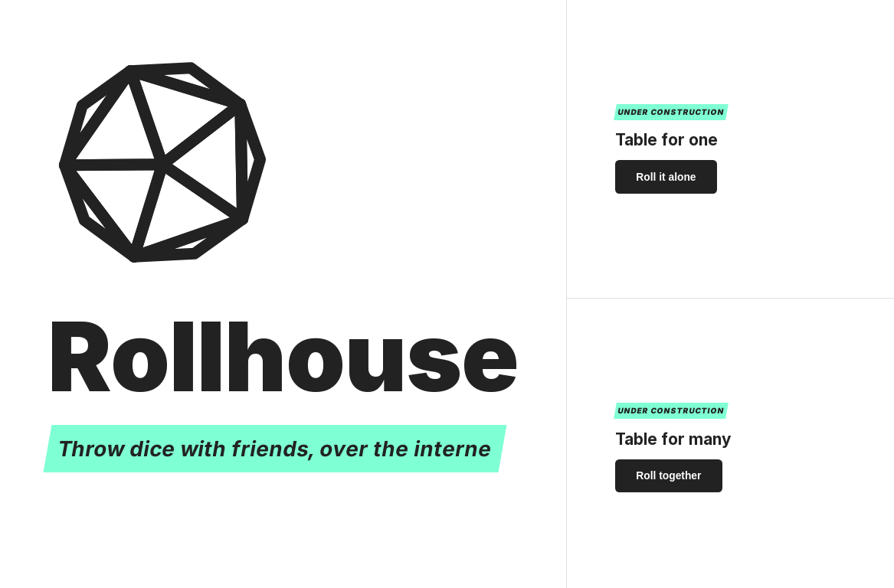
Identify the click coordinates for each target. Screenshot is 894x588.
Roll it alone (666, 177)
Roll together (668, 475)
